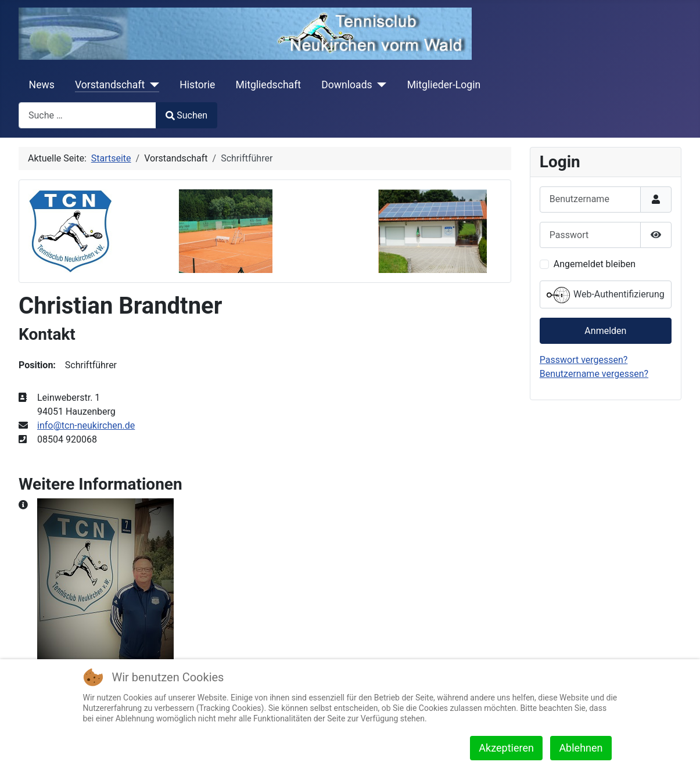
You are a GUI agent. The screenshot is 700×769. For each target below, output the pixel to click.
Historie (197, 85)
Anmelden (605, 331)
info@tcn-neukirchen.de (86, 425)
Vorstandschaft (110, 85)
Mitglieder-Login (444, 85)
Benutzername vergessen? (594, 374)
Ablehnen (581, 748)
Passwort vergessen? (584, 360)
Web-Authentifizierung (606, 295)
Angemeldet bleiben (595, 264)
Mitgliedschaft (269, 85)
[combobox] (87, 115)
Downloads (347, 85)
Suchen (186, 115)
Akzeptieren (506, 748)
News (42, 85)
